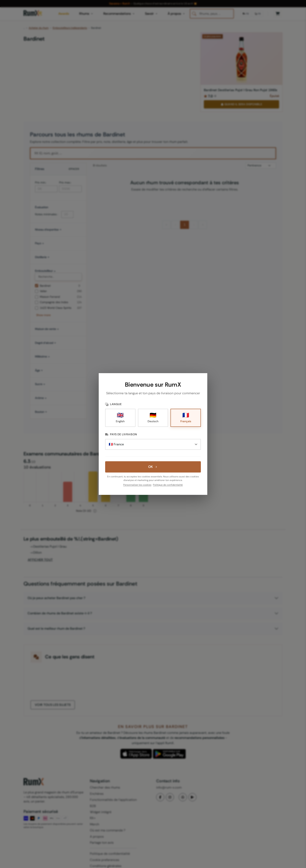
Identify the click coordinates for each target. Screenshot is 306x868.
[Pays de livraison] (153, 444)
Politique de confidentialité (168, 485)
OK (153, 467)
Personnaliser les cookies (137, 485)
